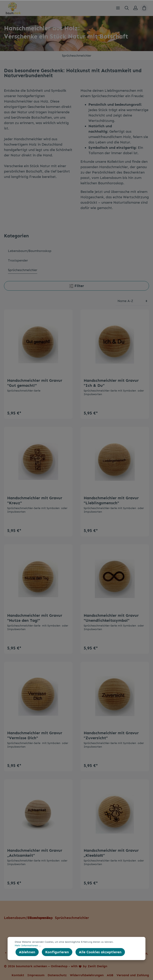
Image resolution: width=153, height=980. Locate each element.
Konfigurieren (57, 952)
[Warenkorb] (144, 8)
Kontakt (18, 975)
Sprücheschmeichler (72, 918)
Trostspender (41, 918)
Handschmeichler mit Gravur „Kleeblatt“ (111, 853)
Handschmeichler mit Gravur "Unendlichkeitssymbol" (111, 618)
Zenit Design (97, 966)
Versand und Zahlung (133, 975)
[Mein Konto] (135, 8)
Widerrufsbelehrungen (87, 975)
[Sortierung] (132, 301)
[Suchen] (127, 8)
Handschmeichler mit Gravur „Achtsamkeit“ (35, 853)
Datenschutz (57, 975)
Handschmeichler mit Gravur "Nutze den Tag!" (35, 618)
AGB (110, 975)
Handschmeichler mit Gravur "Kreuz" (35, 500)
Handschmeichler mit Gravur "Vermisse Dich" (35, 735)
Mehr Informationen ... (28, 945)
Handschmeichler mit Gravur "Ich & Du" (111, 383)
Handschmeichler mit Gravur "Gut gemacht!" (35, 383)
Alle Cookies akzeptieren (100, 952)
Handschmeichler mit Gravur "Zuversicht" (111, 735)
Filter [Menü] (76, 285)
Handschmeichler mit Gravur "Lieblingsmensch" (111, 500)
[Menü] (118, 8)
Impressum (36, 975)
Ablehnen (27, 952)
